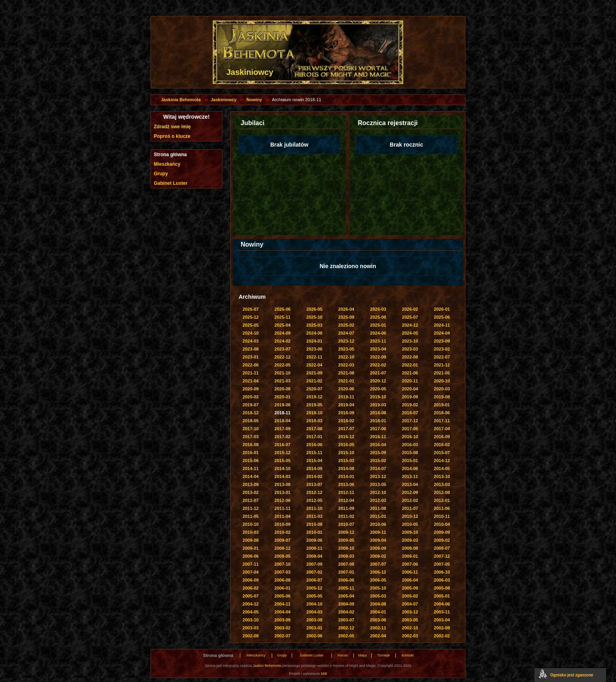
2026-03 (378, 309)
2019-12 (314, 397)
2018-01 (378, 421)
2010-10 (251, 524)
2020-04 (410, 389)
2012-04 (346, 500)
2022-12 (282, 357)
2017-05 (410, 429)
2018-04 (282, 421)
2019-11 (346, 397)
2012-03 (378, 500)
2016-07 (282, 445)
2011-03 (314, 516)
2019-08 (442, 397)
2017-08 (314, 429)
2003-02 (282, 628)
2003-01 (314, 628)
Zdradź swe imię (172, 127)
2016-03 (410, 445)
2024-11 (442, 325)
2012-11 (346, 492)
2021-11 (251, 373)
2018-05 (251, 421)
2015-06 (251, 461)
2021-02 (314, 381)
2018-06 (442, 413)
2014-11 (251, 468)
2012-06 (282, 500)
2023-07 (282, 349)
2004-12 (251, 604)
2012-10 (378, 492)
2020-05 (378, 389)
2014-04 (251, 476)
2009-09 (442, 532)
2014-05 (442, 468)
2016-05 (346, 445)
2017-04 (442, 429)
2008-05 (282, 556)
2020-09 (251, 389)
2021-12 (442, 365)
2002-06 (314, 636)
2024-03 (251, 341)
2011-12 (251, 508)
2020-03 (442, 389)
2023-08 (251, 349)
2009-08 (251, 540)
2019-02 (410, 405)
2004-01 (378, 612)
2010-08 (314, 524)
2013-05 (378, 484)
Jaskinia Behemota (181, 100)
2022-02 (378, 365)
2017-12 (410, 421)
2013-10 (442, 476)
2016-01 (251, 453)
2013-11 (410, 476)
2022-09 (378, 357)
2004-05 (251, 612)
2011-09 (346, 508)
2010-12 (410, 516)
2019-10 (378, 397)
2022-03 (346, 365)
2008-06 (251, 556)
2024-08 (314, 333)
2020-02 (251, 397)
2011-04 (282, 516)
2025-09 (346, 317)
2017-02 (282, 437)
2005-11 (346, 588)
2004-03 (314, 612)
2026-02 (410, 309)
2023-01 (251, 357)
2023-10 (410, 341)
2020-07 (314, 389)
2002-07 (282, 636)
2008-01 (410, 556)
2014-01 (346, 476)
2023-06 (314, 349)
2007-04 (251, 572)
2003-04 (442, 620)
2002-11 (378, 628)
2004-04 (282, 612)
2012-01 (442, 500)
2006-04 (410, 580)
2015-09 (378, 453)
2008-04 (314, 556)
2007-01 (346, 572)
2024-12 (410, 325)
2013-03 (442, 484)
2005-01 (442, 596)
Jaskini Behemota (267, 666)
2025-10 (314, 317)
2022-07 (442, 357)
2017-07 (346, 429)
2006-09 (251, 580)
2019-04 (346, 405)
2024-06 (378, 333)
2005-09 (410, 588)
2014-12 (442, 461)
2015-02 (378, 461)
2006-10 (442, 572)
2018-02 (346, 421)
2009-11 (378, 532)
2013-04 (410, 484)
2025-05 (251, 325)
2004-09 (346, 604)
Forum (343, 655)
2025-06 (442, 317)
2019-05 (314, 405)
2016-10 (410, 437)
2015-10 (346, 453)
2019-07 (251, 405)
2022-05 (282, 365)
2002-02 (442, 636)
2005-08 (442, 588)
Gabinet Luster (171, 183)
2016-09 (442, 437)
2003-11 (442, 612)
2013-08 (282, 484)
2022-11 (314, 357)
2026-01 (442, 309)
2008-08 (410, 548)
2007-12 (442, 556)
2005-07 (251, 596)
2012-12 (314, 492)
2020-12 (378, 381)
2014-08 (346, 468)
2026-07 (251, 309)
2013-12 (378, 476)
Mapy (363, 655)
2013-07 (314, 484)
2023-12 (346, 341)
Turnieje (383, 655)
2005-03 (378, 596)
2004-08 (378, 604)
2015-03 (346, 461)
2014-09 (314, 468)
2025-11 (282, 317)
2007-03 (282, 572)
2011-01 (378, 516)
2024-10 (251, 333)
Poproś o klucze (172, 136)
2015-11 (314, 453)
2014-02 (314, 476)
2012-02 (410, 500)
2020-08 (282, 389)
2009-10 (410, 532)
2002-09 (442, 628)
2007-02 (314, 572)
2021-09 (314, 373)
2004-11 (282, 604)
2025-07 (410, 317)
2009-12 (346, 532)
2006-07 (314, 580)
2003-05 (410, 620)
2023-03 (410, 349)
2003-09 (282, 620)
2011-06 (442, 508)
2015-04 (314, 461)
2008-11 (314, 548)
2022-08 (410, 357)
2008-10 (346, 548)
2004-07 (410, 604)
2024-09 (282, 333)
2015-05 (282, 461)
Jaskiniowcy (224, 100)
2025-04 (282, 325)
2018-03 (314, 421)
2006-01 (282, 588)
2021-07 (378, 373)
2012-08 (442, 492)
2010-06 (378, 524)
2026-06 (282, 309)
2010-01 (314, 532)
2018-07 (410, 413)
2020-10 (442, 381)
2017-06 (378, 429)
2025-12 (251, 317)
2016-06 (314, 445)
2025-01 (378, 325)
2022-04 (314, 365)
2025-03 (314, 325)
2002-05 (346, 636)
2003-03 (251, 628)
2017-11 (442, 421)
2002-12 (346, 628)
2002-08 (251, 636)
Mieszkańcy (167, 164)
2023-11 (378, 341)
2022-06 (251, 365)
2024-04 (442, 333)
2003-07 (346, 620)
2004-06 (442, 604)
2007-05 (442, 564)
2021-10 (282, 373)
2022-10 (346, 357)
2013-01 (282, 492)
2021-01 (346, 381)
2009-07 (282, 540)
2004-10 (314, 604)
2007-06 (410, 564)
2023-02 (442, 349)
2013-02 (251, 492)
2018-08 (378, 413)
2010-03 (251, 532)
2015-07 (442, 453)
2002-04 (378, 636)
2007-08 (346, 564)
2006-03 (442, 580)
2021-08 (346, 373)
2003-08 (314, 620)
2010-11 (442, 516)
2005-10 (378, 588)
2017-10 (251, 429)
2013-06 (346, 484)
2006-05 (378, 580)
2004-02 (346, 612)
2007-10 (282, 564)
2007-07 (378, 564)
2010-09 (282, 524)
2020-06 (346, 389)
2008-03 (346, 556)
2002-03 (410, 636)
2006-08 (282, 580)
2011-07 (410, 508)
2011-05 (251, 516)
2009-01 (251, 548)
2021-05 (442, 373)
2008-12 (282, 548)
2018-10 (314, 413)
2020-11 (410, 381)
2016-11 (378, 437)
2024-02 (282, 341)
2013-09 (251, 484)
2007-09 (314, 564)
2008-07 (442, 548)
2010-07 (346, 524)
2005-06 (282, 596)
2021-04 (251, 381)
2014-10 (282, 468)
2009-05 (346, 540)
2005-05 (314, 596)
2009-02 (442, 540)
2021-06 (410, 373)
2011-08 (378, 508)
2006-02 (251, 588)
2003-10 (251, 620)
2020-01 (282, 397)
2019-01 (442, 405)
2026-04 (346, 309)
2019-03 (378, 405)
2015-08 (410, 453)
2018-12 (251, 413)
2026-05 (314, 309)
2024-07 (346, 333)
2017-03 (251, 437)
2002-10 (410, 628)
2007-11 (251, 564)
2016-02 (442, 445)
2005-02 (410, 596)
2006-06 (346, 580)
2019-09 (410, 397)
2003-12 (410, 612)
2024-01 (314, 341)
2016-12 (346, 437)
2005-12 (314, 588)
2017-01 (314, 437)
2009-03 (410, 540)
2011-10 (314, 508)
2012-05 (314, 500)
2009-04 (378, 540)
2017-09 (282, 429)
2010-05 (410, 524)
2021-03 (282, 381)
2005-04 (346, 596)
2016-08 (251, 445)
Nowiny (254, 100)
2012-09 (410, 492)
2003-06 (378, 620)
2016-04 (378, 445)
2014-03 (282, 476)
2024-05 (410, 333)
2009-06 (314, 540)
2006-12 (378, 572)
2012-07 (251, 500)
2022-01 (410, 365)
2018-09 (346, 413)
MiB (324, 674)
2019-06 (282, 405)
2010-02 (282, 532)
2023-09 (442, 341)
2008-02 (378, 556)
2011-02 (346, 516)
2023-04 (378, 349)
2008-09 (378, 548)
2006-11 (410, 572)
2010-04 (442, 524)
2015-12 (282, 453)
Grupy (161, 174)
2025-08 (378, 317)
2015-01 (410, 461)
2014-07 (378, 468)
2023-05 (346, 349)
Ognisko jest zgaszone (572, 675)
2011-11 (282, 508)
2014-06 (410, 468)
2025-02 (346, 325)
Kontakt (408, 655)
